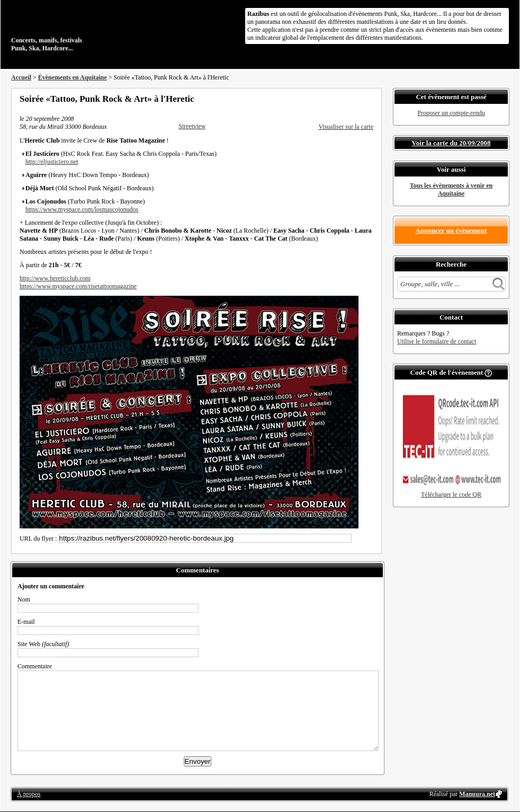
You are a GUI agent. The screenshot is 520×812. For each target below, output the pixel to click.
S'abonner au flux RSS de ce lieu (370, 99)
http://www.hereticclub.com (55, 278)
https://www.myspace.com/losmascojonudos (82, 209)
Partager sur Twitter (341, 99)
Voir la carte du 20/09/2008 (451, 143)
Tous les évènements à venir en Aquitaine (451, 189)
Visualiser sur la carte (346, 127)
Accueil (21, 77)
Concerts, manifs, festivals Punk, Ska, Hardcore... (80, 29)
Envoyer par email (355, 99)
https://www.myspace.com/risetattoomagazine (78, 286)
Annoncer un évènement (451, 230)
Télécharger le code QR (451, 495)
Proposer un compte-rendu (451, 113)
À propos (29, 794)
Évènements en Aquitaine (73, 77)
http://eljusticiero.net (52, 162)
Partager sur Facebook (327, 99)
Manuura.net (477, 794)
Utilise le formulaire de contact (437, 341)
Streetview (192, 126)
